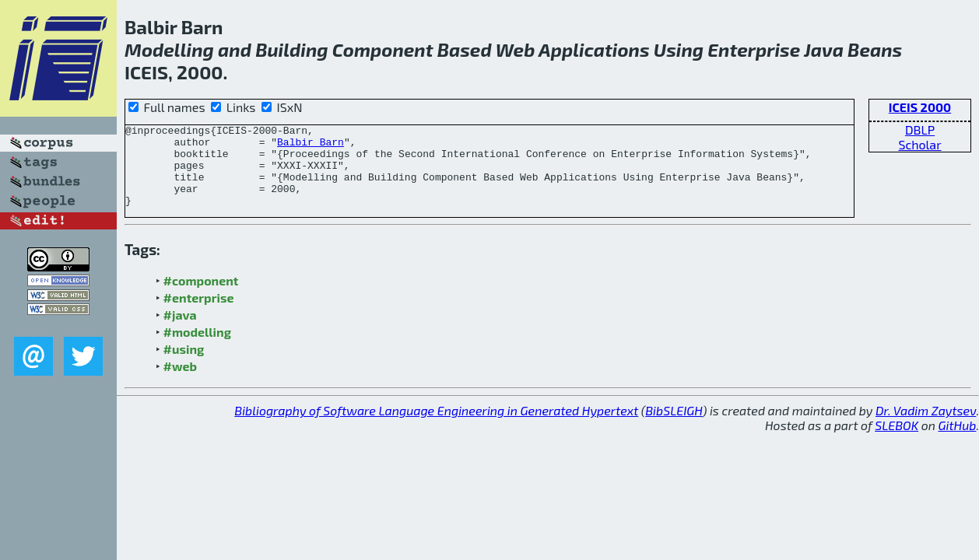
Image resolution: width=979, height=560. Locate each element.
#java (180, 331)
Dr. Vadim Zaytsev (926, 427)
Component (383, 49)
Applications (594, 49)
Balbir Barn (311, 146)
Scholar (919, 144)
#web (180, 382)
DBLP (920, 129)
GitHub (958, 441)
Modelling (169, 49)
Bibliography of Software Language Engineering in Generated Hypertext (436, 427)
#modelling (197, 348)
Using (679, 49)
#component (201, 297)
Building (291, 49)
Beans (875, 49)
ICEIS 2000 (920, 107)
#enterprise (199, 314)
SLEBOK (897, 441)
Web (516, 49)
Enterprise (754, 49)
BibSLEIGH (674, 427)
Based (465, 49)
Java (824, 49)
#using (184, 365)
